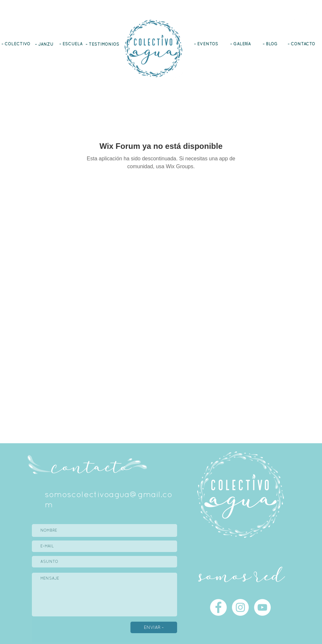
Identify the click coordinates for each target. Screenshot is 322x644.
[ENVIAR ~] (154, 627)
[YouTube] (317, 17)
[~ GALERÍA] (241, 44)
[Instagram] (306, 17)
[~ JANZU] (45, 44)
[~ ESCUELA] (71, 44)
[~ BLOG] (271, 44)
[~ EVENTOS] (207, 44)
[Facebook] (294, 17)
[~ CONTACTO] (302, 44)
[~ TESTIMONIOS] (103, 44)
